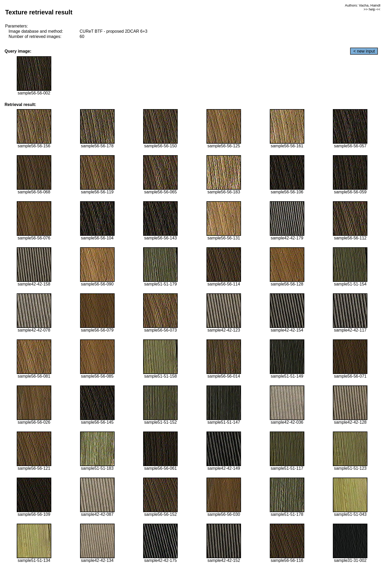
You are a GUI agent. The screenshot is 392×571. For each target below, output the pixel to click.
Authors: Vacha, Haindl (363, 5)
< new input (364, 51)
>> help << (372, 9)
